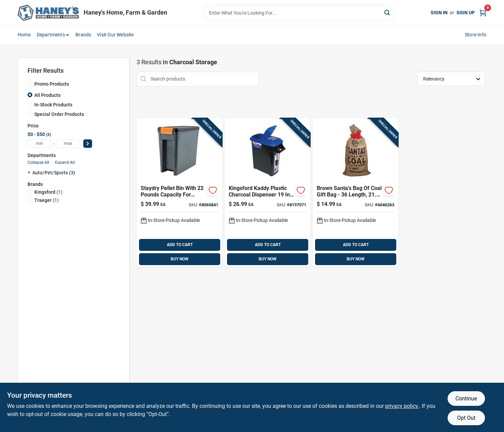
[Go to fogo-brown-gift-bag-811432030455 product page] (355, 193)
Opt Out (466, 418)
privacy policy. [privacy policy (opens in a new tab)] (402, 406)
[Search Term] (299, 13)
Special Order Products (59, 114)
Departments (51, 35)
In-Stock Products (53, 105)
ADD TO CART (180, 245)
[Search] (388, 12)
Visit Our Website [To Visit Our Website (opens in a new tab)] (115, 35)
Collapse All (38, 162)
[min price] (39, 144)
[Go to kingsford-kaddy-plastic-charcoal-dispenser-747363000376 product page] (267, 193)
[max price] (68, 144)
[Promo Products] (30, 84)
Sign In (439, 13)
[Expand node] (30, 172)
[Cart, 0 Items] (483, 13)
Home (24, 35)
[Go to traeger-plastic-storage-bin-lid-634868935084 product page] (179, 193)
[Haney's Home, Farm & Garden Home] (48, 13)
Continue (466, 399)
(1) (48, 192)
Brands (83, 35)
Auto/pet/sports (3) (54, 173)
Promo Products (52, 84)
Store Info (476, 35)
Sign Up (466, 13)
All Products (47, 95)
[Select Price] (88, 144)
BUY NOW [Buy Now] (180, 259)
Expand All (65, 162)
